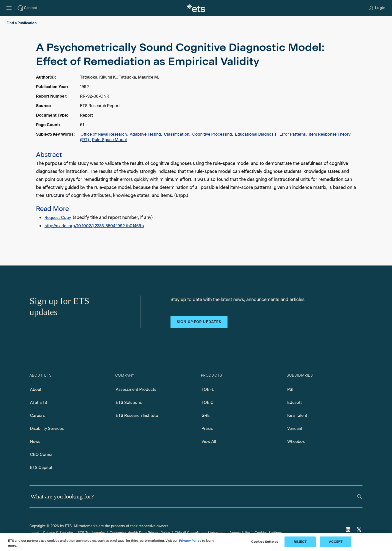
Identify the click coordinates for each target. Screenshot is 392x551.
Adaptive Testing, (146, 134)
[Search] (360, 497)
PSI (290, 389)
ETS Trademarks (91, 533)
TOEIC (207, 402)
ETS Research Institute (137, 416)
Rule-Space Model (109, 140)
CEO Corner (41, 455)
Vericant (295, 429)
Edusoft (295, 402)
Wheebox (296, 442)
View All (209, 442)
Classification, (178, 134)
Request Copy (58, 218)
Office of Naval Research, (105, 134)
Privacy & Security (58, 533)
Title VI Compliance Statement (200, 533)
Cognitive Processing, (213, 134)
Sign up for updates (199, 322)
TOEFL (208, 389)
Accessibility (240, 533)
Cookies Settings (268, 533)
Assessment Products (136, 389)
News (35, 442)
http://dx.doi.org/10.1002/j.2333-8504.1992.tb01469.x (94, 226)
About (36, 389)
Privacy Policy (190, 541)
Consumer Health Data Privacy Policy (140, 533)
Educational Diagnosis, (257, 134)
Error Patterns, (294, 134)
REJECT (300, 542)
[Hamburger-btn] (9, 8)
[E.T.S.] (196, 8)
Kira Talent (297, 416)
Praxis (207, 429)
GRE (206, 416)
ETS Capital (41, 468)
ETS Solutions (129, 402)
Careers (37, 416)
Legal (34, 533)
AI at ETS (38, 402)
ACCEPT (336, 542)
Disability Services (47, 429)
